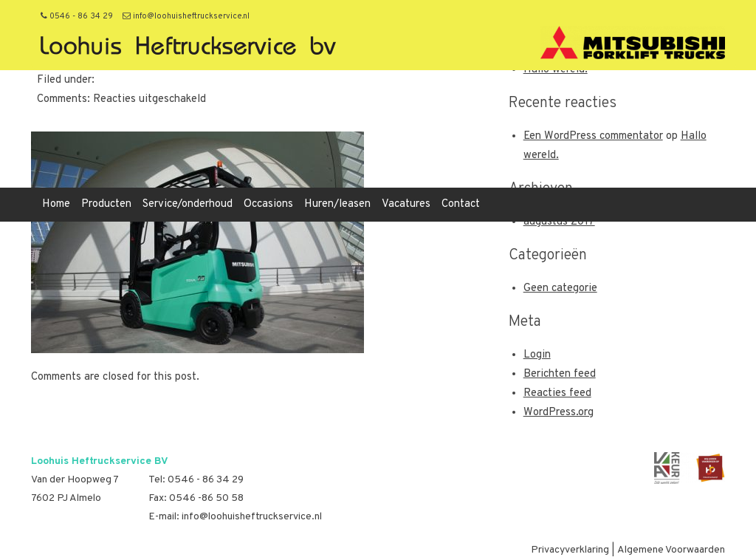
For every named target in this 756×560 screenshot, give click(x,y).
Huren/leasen (337, 204)
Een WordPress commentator (593, 136)
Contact (461, 204)
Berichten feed (560, 374)
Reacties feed (557, 393)
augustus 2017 (559, 222)
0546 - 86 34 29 (77, 16)
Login (537, 355)
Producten (106, 204)
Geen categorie (560, 288)
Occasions (268, 204)
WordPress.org (559, 413)
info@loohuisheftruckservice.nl (186, 16)
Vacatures (406, 204)
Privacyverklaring (570, 550)
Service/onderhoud (188, 204)
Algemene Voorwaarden (671, 550)
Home (56, 204)
